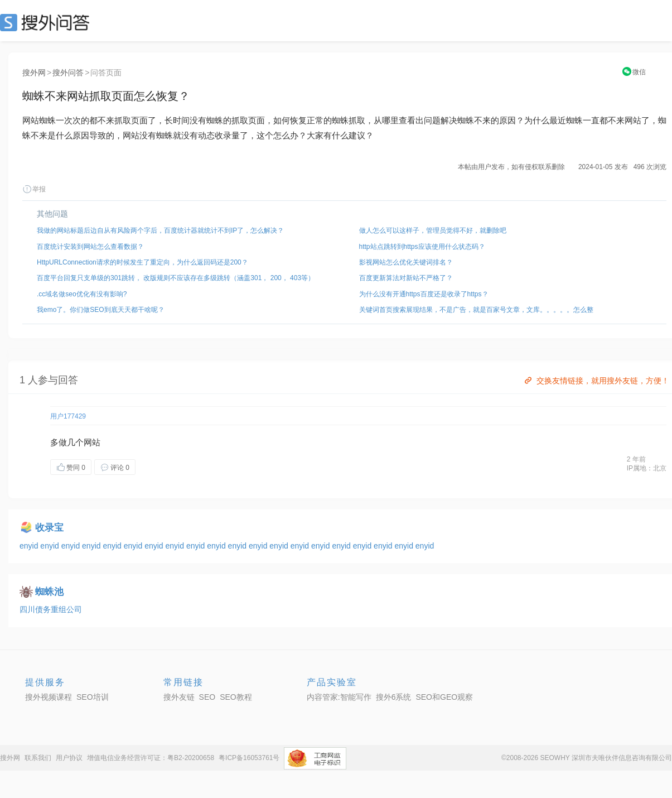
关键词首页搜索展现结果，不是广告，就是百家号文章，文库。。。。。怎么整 (476, 310)
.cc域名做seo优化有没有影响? (82, 294)
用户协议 (69, 758)
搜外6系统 (394, 697)
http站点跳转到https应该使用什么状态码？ (422, 247)
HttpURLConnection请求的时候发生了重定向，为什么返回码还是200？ (142, 262)
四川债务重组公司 (51, 609)
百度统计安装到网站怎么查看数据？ (90, 247)
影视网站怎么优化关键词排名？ (406, 262)
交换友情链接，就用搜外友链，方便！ (596, 381)
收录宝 (49, 528)
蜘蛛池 (49, 592)
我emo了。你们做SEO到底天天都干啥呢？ (101, 310)
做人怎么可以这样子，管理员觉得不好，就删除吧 (433, 230)
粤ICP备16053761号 (249, 758)
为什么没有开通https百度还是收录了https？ (424, 294)
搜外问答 (68, 73)
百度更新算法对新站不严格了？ (406, 278)
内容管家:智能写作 (339, 697)
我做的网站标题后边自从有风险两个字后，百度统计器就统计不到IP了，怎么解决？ (160, 230)
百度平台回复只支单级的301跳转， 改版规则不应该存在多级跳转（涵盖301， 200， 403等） (176, 278)
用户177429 (68, 416)
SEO (47, 22)
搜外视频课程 (49, 697)
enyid (30, 546)
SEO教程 (236, 697)
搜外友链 (179, 697)
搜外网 (34, 73)
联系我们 (38, 758)
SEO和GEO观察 (444, 697)
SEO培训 (93, 697)
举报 (34, 189)
